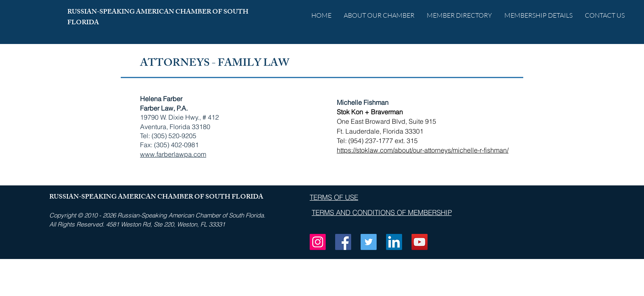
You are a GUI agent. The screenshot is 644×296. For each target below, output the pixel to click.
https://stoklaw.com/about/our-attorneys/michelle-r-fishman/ (423, 150)
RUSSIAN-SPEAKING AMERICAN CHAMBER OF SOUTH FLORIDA (158, 18)
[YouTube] (420, 242)
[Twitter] (369, 242)
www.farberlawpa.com (173, 154)
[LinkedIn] (394, 242)
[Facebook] (343, 242)
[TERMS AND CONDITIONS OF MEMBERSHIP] (382, 213)
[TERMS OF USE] (334, 197)
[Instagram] (318, 242)
